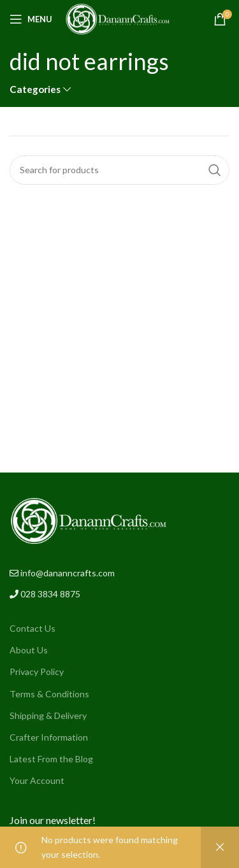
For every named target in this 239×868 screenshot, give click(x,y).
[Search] (119, 170)
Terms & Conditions (49, 694)
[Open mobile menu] (31, 19)
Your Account (37, 780)
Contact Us (33, 628)
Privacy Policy (37, 672)
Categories (35, 89)
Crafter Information (49, 737)
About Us (29, 650)
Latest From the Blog (51, 759)
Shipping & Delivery (48, 715)
